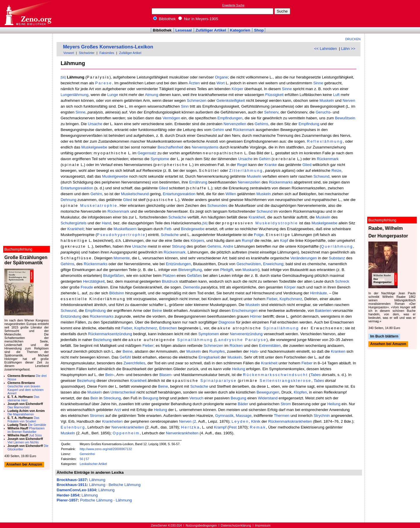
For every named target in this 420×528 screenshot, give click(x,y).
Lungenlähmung (75, 95)
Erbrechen (168, 328)
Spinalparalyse (219, 381)
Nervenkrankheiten (128, 427)
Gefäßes (194, 276)
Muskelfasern (125, 229)
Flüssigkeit (274, 95)
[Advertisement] (393, 13)
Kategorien (240, 30)
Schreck (342, 281)
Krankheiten (112, 421)
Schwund (321, 176)
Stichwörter (87, 53)
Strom (286, 404)
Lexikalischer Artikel (93, 464)
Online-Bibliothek (28, 14)
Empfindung (309, 124)
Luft (336, 95)
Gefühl (125, 357)
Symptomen (209, 334)
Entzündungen (178, 264)
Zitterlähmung (246, 171)
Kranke (271, 165)
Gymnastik (224, 416)
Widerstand (268, 398)
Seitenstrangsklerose (286, 381)
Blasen (165, 375)
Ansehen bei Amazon (388, 344)
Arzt (118, 410)
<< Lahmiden (325, 49)
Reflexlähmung (325, 141)
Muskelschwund (135, 194)
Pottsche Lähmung (96, 500)
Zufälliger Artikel (211, 30)
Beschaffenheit (170, 147)
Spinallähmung (281, 328)
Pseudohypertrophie (121, 235)
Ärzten (194, 83)
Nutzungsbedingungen (201, 525)
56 (81, 459)
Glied (307, 165)
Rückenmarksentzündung (110, 334)
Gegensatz (147, 153)
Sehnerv (271, 112)
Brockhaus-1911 (72, 485)
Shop (259, 30)
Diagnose (227, 322)
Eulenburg (73, 427)
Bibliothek (164, 19)
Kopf (284, 241)
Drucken (353, 39)
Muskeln (327, 100)
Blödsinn (117, 293)
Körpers (197, 241)
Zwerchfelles (134, 363)
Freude (87, 287)
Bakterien (323, 311)
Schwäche (177, 217)
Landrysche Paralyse (241, 340)
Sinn (185, 106)
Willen (231, 194)
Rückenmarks (281, 182)
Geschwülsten (249, 264)
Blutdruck (170, 281)
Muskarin (250, 270)
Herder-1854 (68, 495)
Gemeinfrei (87, 454)
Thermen (282, 416)
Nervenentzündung (246, 334)
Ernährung (198, 182)
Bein (109, 375)
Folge (259, 235)
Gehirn (218, 130)
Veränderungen (303, 258)
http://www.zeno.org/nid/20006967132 (106, 449)
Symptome (160, 159)
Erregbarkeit (209, 357)
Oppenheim (126, 433)
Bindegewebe (193, 229)
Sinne (318, 83)
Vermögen (171, 118)
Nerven (349, 100)
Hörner (256, 316)
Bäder (243, 404)
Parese (104, 83)
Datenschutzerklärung (236, 525)
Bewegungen (268, 392)
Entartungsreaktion (77, 188)
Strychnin (322, 416)
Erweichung (273, 264)
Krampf (220, 427)
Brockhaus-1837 (72, 480)
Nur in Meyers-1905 (198, 19)
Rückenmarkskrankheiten (290, 421)
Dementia (191, 287)
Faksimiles (107, 53)
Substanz (337, 258)
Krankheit (257, 217)
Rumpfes (217, 351)
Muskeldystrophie (277, 223)
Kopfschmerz (291, 299)
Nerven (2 (188, 421)
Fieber (272, 299)
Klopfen (300, 392)
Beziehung (103, 340)
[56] (63, 77)
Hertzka (191, 427)
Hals (254, 351)
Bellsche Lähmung (125, 485)
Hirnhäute (318, 293)
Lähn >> (348, 49)
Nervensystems (205, 147)
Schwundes (217, 206)
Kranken (338, 351)
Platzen (169, 276)
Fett (168, 229)
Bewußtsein (345, 118)
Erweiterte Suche (233, 5)
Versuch (196, 398)
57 (87, 459)
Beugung (150, 398)
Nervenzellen (235, 124)
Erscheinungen (245, 311)
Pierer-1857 (67, 500)
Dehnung (69, 200)
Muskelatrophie (99, 206)
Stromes (97, 416)
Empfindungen (230, 118)
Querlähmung (337, 246)
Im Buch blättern (384, 336)
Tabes (316, 375)
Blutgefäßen (114, 276)
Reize (336, 171)
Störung (179, 246)
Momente (122, 258)
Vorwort (69, 53)
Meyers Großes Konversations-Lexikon (108, 47)
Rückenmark (244, 130)
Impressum (263, 525)
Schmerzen (196, 100)
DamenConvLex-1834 (76, 490)
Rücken (236, 346)
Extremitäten (270, 346)
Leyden (240, 421)
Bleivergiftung (190, 270)
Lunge (113, 95)
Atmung (152, 95)
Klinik (256, 421)
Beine (157, 311)
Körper (237, 89)
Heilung (238, 369)
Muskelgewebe (94, 147)
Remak (258, 427)
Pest (233, 427)
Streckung (112, 398)
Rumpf (247, 241)
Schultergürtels (74, 223)
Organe (221, 77)
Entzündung (71, 316)
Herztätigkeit (94, 281)
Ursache (95, 124)
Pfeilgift (227, 270)
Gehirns (261, 124)
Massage (244, 416)
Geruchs (323, 112)
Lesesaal (183, 30)
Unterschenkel (123, 392)
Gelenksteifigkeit (231, 100)
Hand (106, 223)
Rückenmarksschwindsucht (275, 375)
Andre (228, 246)
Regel (242, 165)
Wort (220, 83)
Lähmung (97, 480)
